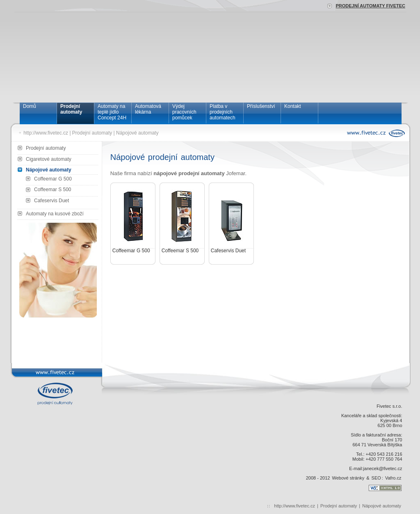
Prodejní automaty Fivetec (370, 6)
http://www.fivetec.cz (46, 133)
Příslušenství (261, 106)
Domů (30, 106)
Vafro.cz (393, 478)
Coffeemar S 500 (53, 190)
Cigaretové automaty (49, 159)
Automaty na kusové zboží (55, 214)
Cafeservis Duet (51, 201)
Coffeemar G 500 (53, 179)
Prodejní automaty (71, 109)
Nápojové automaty (137, 133)
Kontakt (293, 106)
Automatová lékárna (148, 109)
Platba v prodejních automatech (223, 112)
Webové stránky (348, 478)
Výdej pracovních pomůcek (184, 112)
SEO (376, 478)
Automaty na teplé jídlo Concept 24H (112, 112)
